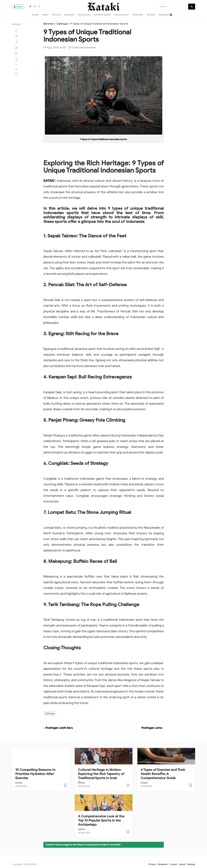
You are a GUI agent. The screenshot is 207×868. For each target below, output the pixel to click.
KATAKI (49, 181)
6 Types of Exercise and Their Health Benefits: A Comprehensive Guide (163, 774)
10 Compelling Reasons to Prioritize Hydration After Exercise (35, 774)
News (45, 15)
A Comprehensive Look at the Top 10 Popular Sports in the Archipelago (101, 820)
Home (35, 15)
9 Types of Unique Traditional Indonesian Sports (103, 139)
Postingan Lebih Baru (59, 728)
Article (56, 15)
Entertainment (102, 15)
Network (138, 15)
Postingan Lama (151, 728)
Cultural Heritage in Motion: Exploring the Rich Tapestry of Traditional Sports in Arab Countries (101, 776)
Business (69, 15)
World (151, 15)
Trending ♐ (165, 15)
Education (84, 15)
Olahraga (50, 713)
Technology (122, 15)
